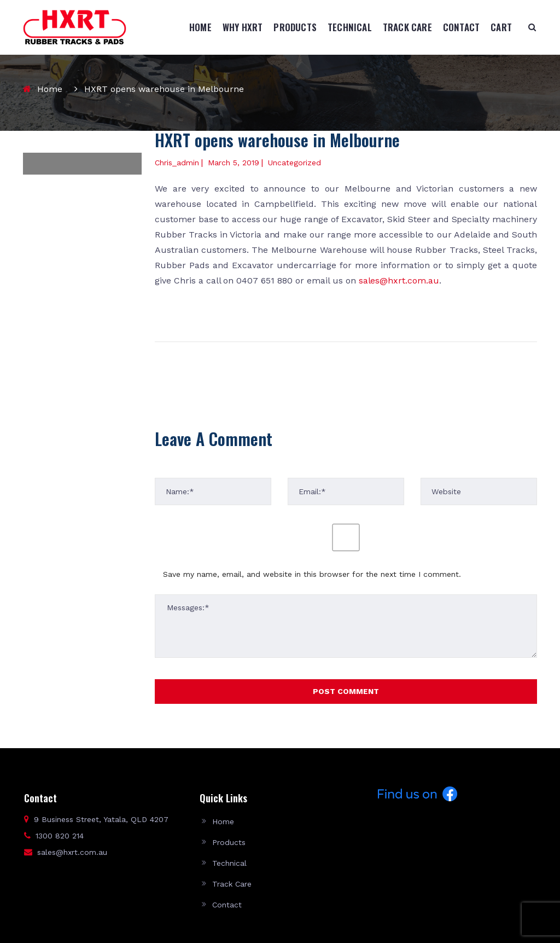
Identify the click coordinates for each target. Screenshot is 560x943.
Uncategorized (294, 163)
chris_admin (177, 163)
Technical (350, 27)
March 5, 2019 (234, 163)
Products (295, 27)
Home (200, 27)
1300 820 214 (60, 836)
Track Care (407, 27)
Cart (501, 27)
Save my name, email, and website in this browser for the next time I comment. (312, 574)
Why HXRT (243, 27)
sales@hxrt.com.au (399, 280)
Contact (461, 27)
